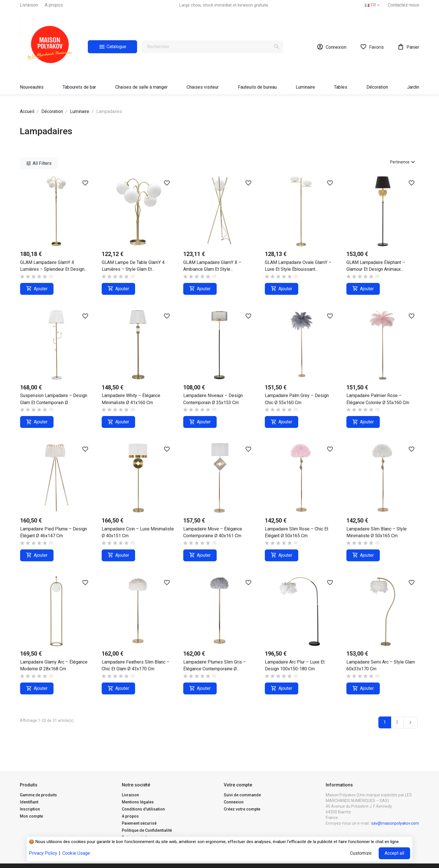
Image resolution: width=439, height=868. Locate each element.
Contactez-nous (403, 5)
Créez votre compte (242, 809)
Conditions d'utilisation (143, 809)
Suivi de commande (242, 795)
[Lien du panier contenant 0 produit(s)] (408, 47)
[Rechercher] (212, 47)
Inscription (30, 809)
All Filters (39, 163)
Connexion (234, 802)
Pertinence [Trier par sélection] (403, 162)
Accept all (394, 853)
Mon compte (31, 816)
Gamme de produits (38, 795)
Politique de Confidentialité (147, 830)
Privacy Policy (43, 853)
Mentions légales (138, 802)
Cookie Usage (76, 853)
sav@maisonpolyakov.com (395, 823)
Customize (361, 853)
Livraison (29, 5)
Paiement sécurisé (139, 823)
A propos (54, 5)
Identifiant (29, 802)
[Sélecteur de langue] (373, 5)
